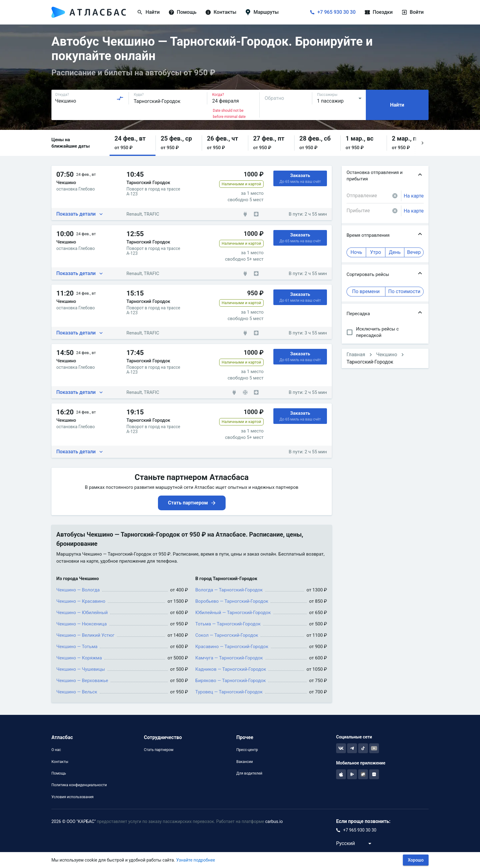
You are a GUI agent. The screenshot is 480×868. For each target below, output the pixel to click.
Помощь (59, 773)
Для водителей (249, 773)
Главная (356, 355)
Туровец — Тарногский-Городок (229, 692)
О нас (56, 750)
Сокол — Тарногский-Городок (227, 635)
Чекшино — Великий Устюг (85, 635)
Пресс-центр (247, 750)
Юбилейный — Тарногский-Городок (233, 613)
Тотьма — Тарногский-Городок (228, 624)
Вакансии (245, 762)
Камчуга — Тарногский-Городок (229, 658)
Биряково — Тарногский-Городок (231, 681)
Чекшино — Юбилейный (82, 613)
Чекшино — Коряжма (79, 658)
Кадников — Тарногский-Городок (231, 669)
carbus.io (274, 821)
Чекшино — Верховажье (82, 681)
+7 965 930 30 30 (337, 12)
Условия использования (73, 797)
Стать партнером (159, 750)
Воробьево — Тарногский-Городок (232, 601)
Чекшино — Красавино (81, 601)
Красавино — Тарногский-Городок (232, 647)
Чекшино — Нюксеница (82, 624)
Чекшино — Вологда (78, 590)
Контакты (60, 762)
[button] (133, 143)
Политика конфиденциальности (79, 785)
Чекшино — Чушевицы (81, 669)
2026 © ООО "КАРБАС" (74, 821)
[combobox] (89, 98)
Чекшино (387, 355)
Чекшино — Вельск (77, 692)
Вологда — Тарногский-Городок (229, 590)
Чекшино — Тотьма (77, 647)
